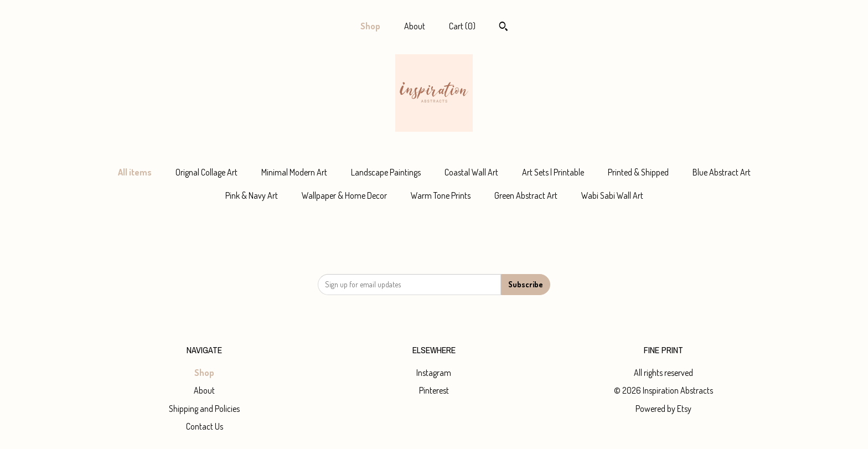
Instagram (434, 373)
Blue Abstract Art (722, 172)
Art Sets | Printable (553, 172)
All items (135, 172)
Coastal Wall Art (471, 172)
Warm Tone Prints (441, 195)
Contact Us (205, 426)
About (415, 26)
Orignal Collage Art (206, 172)
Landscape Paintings (386, 172)
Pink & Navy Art (252, 195)
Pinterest (434, 390)
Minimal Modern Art (294, 172)
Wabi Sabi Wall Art (612, 195)
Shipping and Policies (204, 409)
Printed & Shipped (638, 172)
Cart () (462, 26)
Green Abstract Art (526, 195)
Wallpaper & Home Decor (344, 195)
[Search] (503, 28)
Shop (370, 26)
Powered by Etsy (663, 409)
